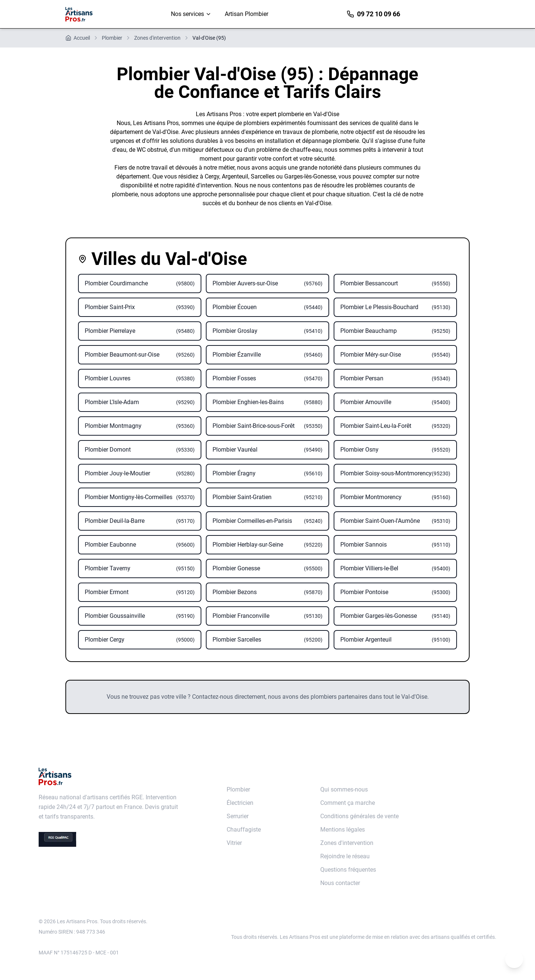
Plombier (238, 789)
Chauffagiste (244, 830)
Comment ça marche (348, 803)
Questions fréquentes (348, 870)
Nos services (191, 14)
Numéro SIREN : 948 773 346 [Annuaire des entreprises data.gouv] (72, 932)
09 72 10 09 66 (373, 14)
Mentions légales (343, 830)
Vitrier (234, 843)
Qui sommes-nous (344, 789)
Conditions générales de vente (359, 816)
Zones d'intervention (347, 843)
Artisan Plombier (247, 14)
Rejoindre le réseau (345, 856)
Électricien (240, 803)
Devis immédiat (439, 14)
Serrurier (238, 816)
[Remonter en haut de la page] (514, 959)
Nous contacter (340, 883)
